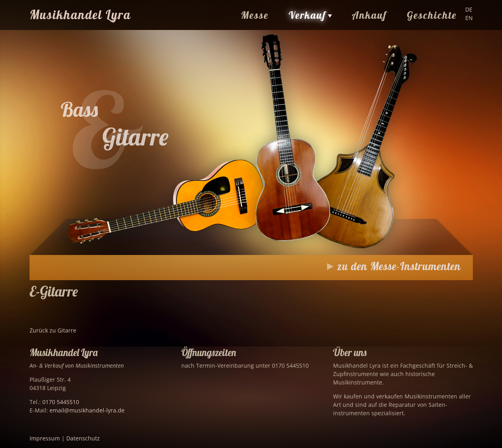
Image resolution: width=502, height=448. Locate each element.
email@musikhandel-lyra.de (87, 410)
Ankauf (369, 15)
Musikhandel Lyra (80, 15)
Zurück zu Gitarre (53, 330)
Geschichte (432, 15)
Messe (255, 15)
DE (469, 9)
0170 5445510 (61, 402)
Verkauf (308, 15)
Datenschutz (83, 438)
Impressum (45, 438)
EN (469, 18)
